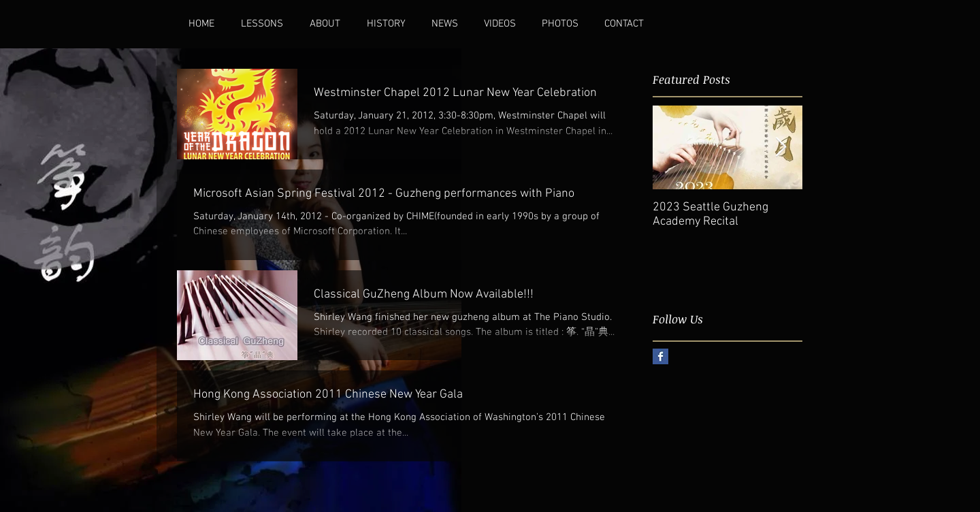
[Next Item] (781, 147)
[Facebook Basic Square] (660, 356)
